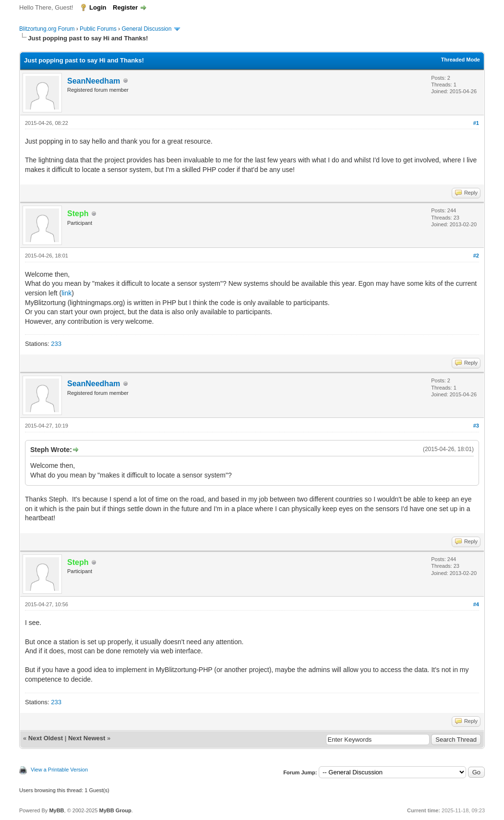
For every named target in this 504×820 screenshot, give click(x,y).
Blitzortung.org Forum (47, 29)
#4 (476, 604)
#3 (476, 426)
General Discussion (146, 29)
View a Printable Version (59, 770)
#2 (476, 256)
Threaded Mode (461, 60)
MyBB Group (115, 810)
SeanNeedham (94, 81)
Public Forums (98, 29)
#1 (476, 123)
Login (98, 7)
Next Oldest (46, 738)
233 (56, 344)
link (66, 293)
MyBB (56, 810)
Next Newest (87, 738)
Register (125, 7)
